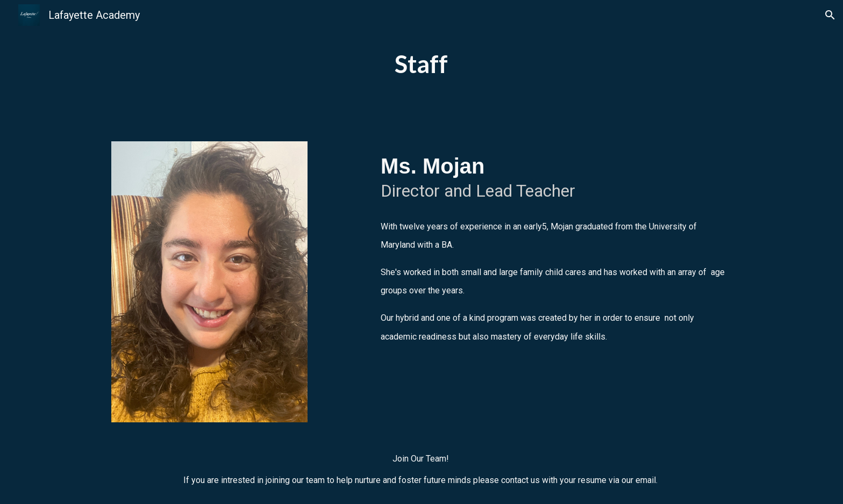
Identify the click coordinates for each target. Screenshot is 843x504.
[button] (830, 15)
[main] (421, 64)
